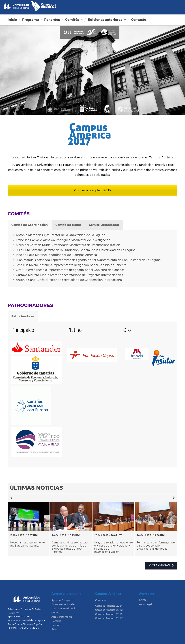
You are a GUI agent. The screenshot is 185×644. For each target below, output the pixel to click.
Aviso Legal (146, 604)
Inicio (12, 20)
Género (56, 613)
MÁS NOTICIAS (161, 566)
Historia (56, 625)
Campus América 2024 (109, 606)
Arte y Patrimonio (62, 617)
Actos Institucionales (63, 604)
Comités (72, 20)
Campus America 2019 (109, 614)
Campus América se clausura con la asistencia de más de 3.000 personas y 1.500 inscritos (70, 547)
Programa (31, 20)
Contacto (139, 20)
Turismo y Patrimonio (64, 609)
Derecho (56, 621)
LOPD (142, 600)
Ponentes (52, 20)
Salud (55, 629)
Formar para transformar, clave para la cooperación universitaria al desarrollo (156, 546)
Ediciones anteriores (105, 20)
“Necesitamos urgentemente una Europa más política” (27, 544)
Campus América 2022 (109, 610)
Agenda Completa (62, 600)
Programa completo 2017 (92, 190)
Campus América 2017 (109, 618)
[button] (11, 498)
